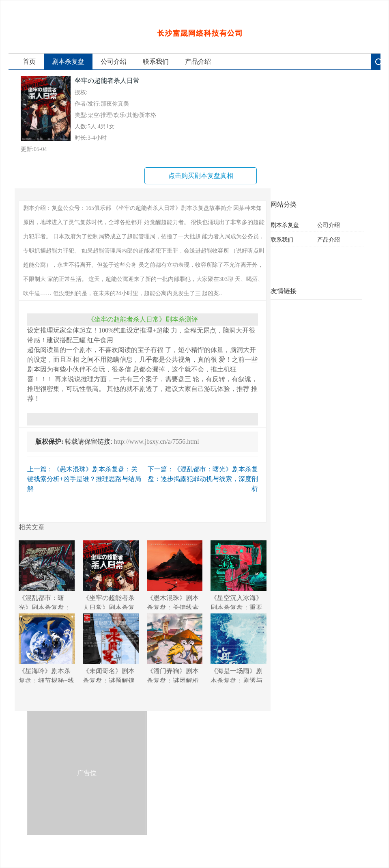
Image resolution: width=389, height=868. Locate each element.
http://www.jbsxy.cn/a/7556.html (157, 442)
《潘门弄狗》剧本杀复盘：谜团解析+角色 (175, 648)
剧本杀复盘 (68, 62)
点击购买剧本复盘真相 (201, 176)
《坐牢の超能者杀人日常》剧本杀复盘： (111, 575)
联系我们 (156, 62)
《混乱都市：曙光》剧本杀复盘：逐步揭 (47, 575)
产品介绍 (198, 62)
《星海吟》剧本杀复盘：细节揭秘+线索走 (47, 648)
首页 (29, 62)
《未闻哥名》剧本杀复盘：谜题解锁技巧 (111, 648)
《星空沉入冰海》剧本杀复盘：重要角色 (239, 575)
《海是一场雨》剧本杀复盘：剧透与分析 (239, 648)
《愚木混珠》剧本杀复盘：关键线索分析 (175, 575)
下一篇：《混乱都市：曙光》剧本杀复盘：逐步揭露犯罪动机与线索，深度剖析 (203, 479)
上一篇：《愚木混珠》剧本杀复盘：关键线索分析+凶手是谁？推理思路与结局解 (84, 479)
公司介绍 (114, 62)
